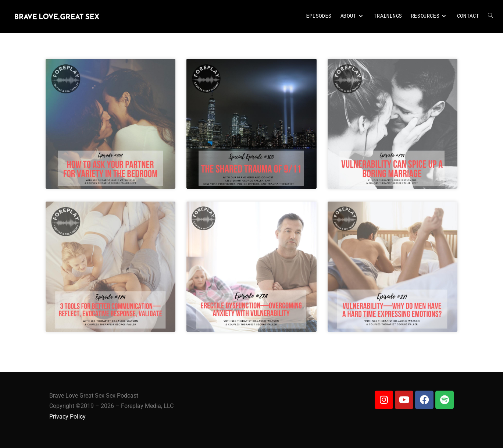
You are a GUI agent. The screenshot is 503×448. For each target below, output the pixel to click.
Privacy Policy (67, 417)
